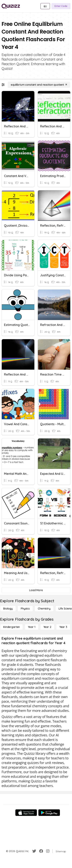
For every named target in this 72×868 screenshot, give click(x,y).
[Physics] (25, 609)
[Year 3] (63, 627)
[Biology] (8, 609)
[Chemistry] (44, 609)
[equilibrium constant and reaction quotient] (39, 85)
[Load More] (36, 590)
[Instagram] (48, 851)
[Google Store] (49, 813)
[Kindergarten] (12, 627)
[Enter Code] (61, 6)
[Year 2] (47, 627)
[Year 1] (31, 627)
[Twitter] (34, 851)
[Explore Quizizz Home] (11, 6)
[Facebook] (41, 851)
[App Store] (26, 813)
